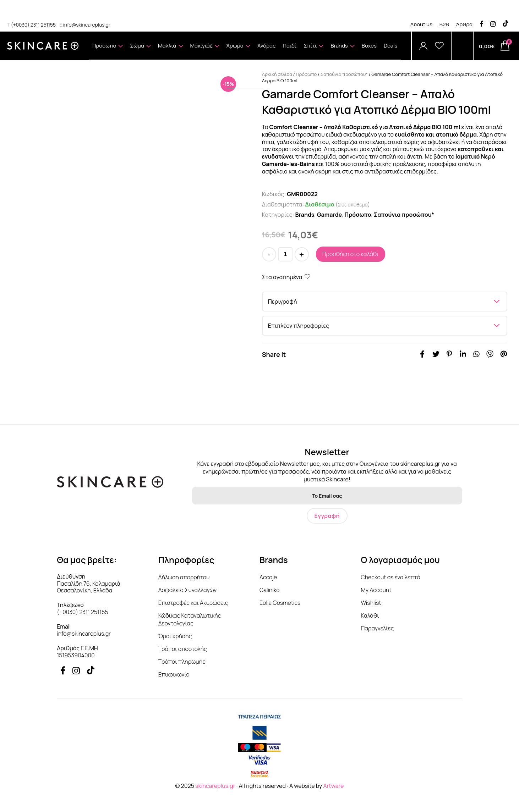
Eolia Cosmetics (280, 603)
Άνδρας (267, 46)
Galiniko (270, 590)
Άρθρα (465, 24)
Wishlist (371, 603)
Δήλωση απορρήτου (184, 577)
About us (421, 24)
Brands (342, 50)
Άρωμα (238, 50)
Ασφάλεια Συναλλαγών (188, 590)
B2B (444, 24)
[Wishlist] (439, 46)
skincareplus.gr (215, 786)
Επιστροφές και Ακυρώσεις (193, 603)
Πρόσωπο (108, 50)
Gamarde (329, 215)
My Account (376, 590)
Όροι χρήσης (175, 636)
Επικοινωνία (174, 674)
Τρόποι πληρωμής (182, 662)
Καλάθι (370, 615)
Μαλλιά (171, 50)
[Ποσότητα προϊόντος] (285, 254)
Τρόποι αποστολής (183, 649)
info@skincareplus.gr (85, 25)
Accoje (268, 577)
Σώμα (140, 50)
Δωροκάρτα (245, 74)
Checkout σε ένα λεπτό (390, 577)
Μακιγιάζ (205, 50)
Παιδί (290, 46)
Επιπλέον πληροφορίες (299, 326)
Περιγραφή (283, 302)
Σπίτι (313, 50)
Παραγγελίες (377, 628)
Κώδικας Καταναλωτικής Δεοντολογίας (190, 619)
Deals (390, 46)
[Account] (423, 46)
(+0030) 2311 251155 (31, 25)
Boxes (369, 46)
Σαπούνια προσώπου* (344, 74)
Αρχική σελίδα (277, 74)
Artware (333, 786)
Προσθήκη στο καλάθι (351, 254)
